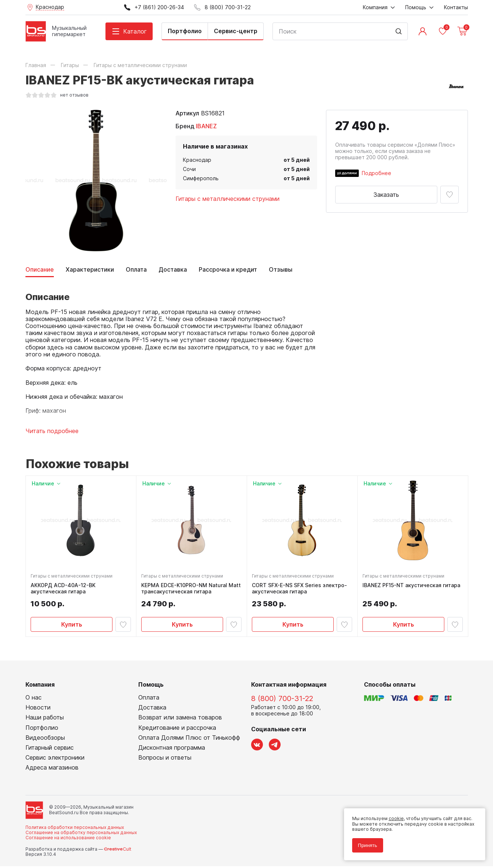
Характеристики (90, 270)
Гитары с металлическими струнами (228, 199)
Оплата (136, 270)
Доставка (173, 270)
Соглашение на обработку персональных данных (81, 835)
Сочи (189, 169)
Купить (72, 625)
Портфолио (185, 31)
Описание (40, 270)
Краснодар (197, 160)
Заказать (386, 195)
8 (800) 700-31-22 (282, 701)
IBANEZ (206, 126)
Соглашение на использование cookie (68, 840)
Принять (365, 843)
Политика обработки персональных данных (75, 829)
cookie (394, 817)
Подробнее (376, 173)
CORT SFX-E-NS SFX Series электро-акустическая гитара (301, 590)
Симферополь (201, 178)
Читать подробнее (52, 431)
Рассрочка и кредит (228, 270)
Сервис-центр (236, 31)
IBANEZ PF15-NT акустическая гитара (412, 586)
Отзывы (281, 270)
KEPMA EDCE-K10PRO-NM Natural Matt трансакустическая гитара (185, 590)
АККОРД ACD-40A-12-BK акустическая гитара (64, 590)
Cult (118, 851)
